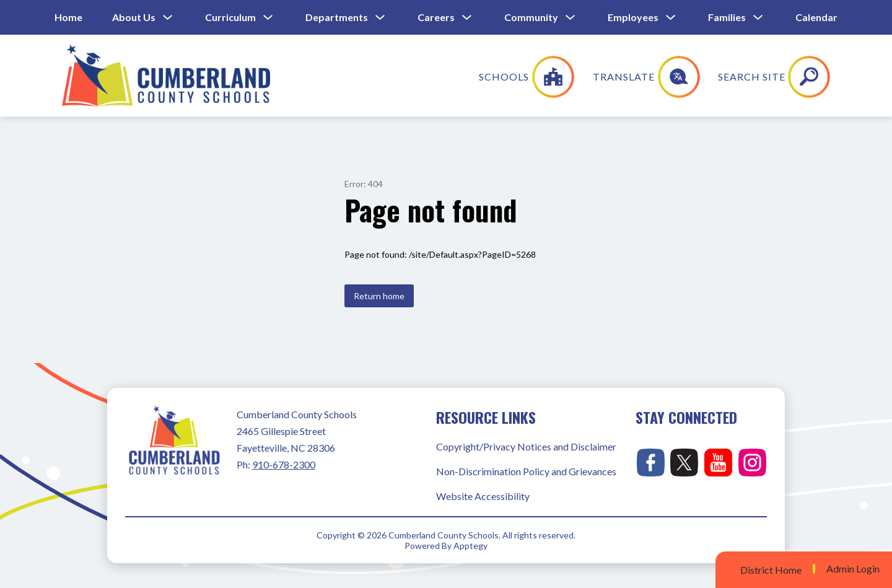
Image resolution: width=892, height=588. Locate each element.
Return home (379, 296)
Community (531, 17)
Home (68, 17)
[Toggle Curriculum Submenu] (268, 18)
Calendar (816, 17)
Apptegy (470, 546)
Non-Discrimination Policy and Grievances (526, 471)
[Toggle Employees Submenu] (671, 18)
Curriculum (230, 17)
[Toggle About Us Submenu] (168, 18)
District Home (771, 570)
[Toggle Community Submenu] (571, 18)
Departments (337, 17)
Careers (436, 17)
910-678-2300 (284, 464)
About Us (134, 17)
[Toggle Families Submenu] (758, 18)
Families (727, 17)
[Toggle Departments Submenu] (380, 18)
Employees (633, 17)
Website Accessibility (483, 496)
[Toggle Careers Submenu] (467, 18)
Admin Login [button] (853, 569)
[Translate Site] (729, 77)
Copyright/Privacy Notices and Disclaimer (526, 446)
